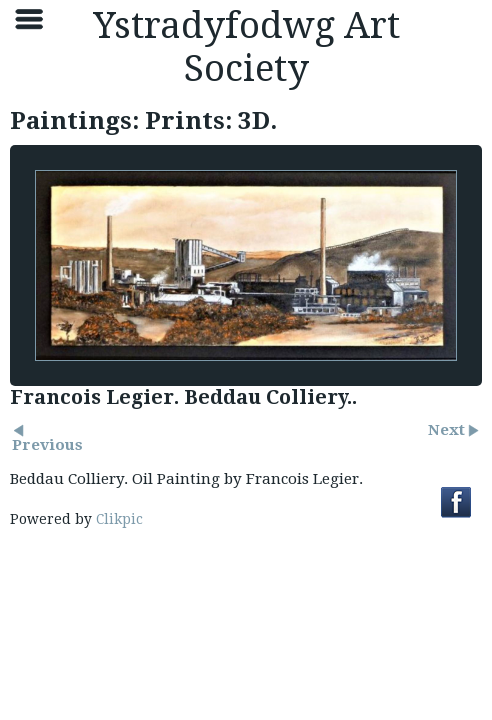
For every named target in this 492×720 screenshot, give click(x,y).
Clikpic (119, 519)
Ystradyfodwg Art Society (246, 47)
